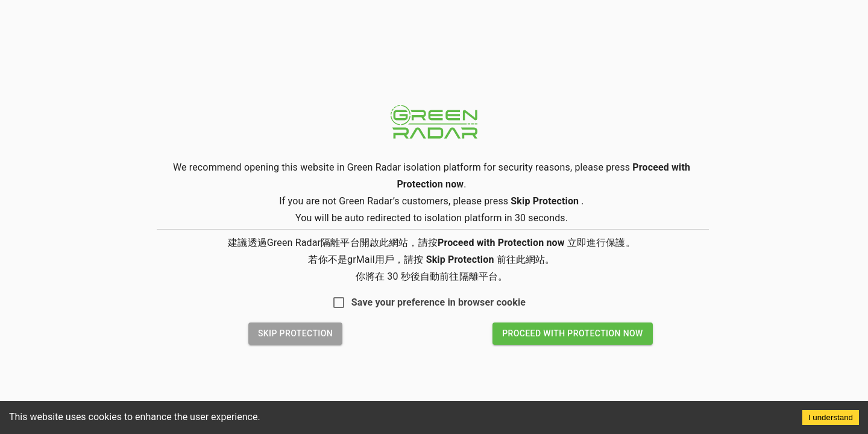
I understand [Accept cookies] (831, 417)
